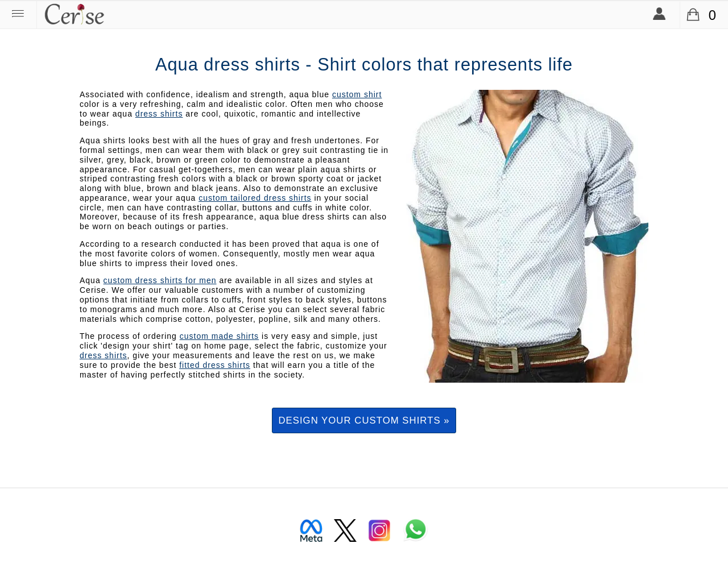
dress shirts (159, 114)
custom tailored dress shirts (255, 198)
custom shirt (357, 94)
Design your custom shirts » (364, 420)
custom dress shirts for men (160, 280)
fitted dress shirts (215, 365)
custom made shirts (219, 336)
